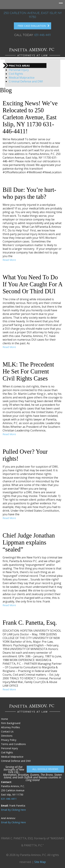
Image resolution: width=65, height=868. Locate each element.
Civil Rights (16, 74)
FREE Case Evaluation (34, 26)
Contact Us (7, 731)
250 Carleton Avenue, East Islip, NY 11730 (33, 15)
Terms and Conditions (13, 744)
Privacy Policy (9, 740)
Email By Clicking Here (13, 810)
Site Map (40, 862)
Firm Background (11, 723)
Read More (9, 260)
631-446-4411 (43, 35)
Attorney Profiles (10, 727)
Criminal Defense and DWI (26, 81)
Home (5, 719)
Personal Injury (19, 70)
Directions (7, 736)
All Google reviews (45, 769)
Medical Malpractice (22, 78)
